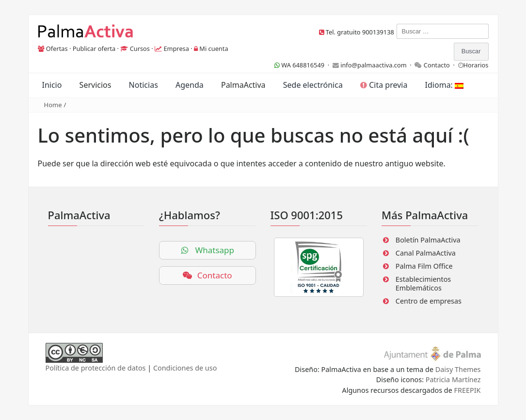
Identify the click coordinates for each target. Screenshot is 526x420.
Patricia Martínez (453, 380)
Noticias (143, 85)
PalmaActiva (243, 85)
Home (53, 105)
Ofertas (57, 48)
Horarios (476, 65)
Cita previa (384, 85)
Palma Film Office (424, 266)
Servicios (96, 85)
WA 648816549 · (303, 65)
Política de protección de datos (96, 368)
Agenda (190, 85)
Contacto (437, 65)
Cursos (140, 48)
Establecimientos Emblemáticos (423, 284)
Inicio (52, 85)
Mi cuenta (214, 48)
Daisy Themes (458, 369)
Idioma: (444, 85)
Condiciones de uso (185, 368)
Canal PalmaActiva (426, 253)
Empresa (176, 48)
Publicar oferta (94, 48)
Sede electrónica (313, 85)
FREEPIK (468, 390)
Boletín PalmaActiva (428, 240)
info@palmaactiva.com (374, 65)
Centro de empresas (429, 301)
